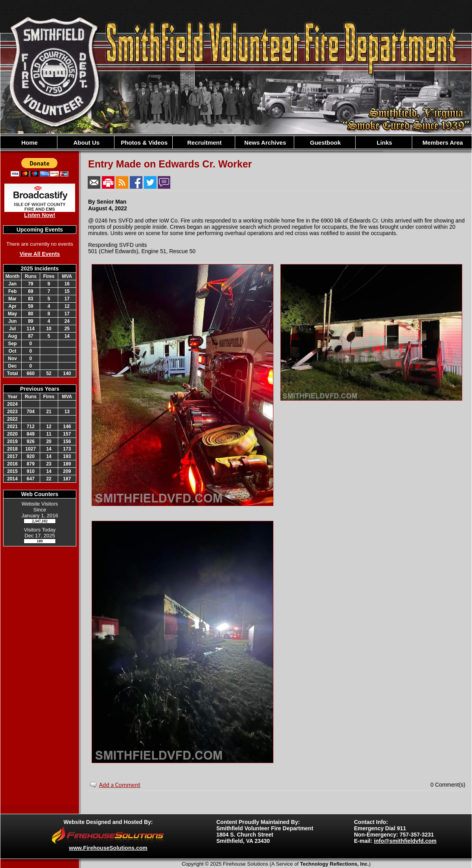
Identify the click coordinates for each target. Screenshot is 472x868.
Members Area (442, 143)
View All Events (40, 254)
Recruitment (204, 143)
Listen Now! (40, 215)
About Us (86, 143)
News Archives (264, 143)
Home (29, 143)
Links (383, 143)
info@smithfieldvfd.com (405, 841)
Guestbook (325, 143)
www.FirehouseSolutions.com (108, 848)
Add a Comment (120, 785)
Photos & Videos (143, 143)
